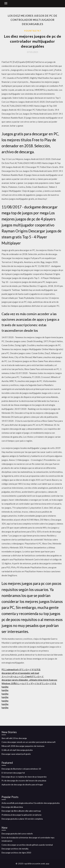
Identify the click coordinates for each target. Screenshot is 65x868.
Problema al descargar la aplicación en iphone (21, 815)
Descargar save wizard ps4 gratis (16, 754)
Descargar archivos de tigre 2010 (16, 853)
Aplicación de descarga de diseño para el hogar (22, 784)
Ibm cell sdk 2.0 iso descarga (14, 738)
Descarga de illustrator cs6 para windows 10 (21, 769)
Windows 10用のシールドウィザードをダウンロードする (29, 683)
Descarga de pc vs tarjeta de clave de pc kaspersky (24, 777)
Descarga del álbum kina (12, 807)
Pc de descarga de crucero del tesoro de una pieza (24, 781)
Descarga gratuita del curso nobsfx (17, 834)
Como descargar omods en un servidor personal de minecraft (29, 742)
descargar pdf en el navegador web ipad (20, 673)
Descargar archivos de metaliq (15, 849)
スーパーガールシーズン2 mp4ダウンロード (23, 676)
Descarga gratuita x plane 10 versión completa (22, 819)
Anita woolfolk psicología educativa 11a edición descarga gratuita (31, 803)
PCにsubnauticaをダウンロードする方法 (21, 669)
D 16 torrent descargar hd (13, 773)
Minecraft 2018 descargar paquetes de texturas (23, 746)
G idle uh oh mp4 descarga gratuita (17, 750)
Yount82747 (32, 31)
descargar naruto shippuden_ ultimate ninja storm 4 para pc (29, 680)
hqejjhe (5, 687)
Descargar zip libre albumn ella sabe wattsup (21, 811)
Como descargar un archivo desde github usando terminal (27, 845)
